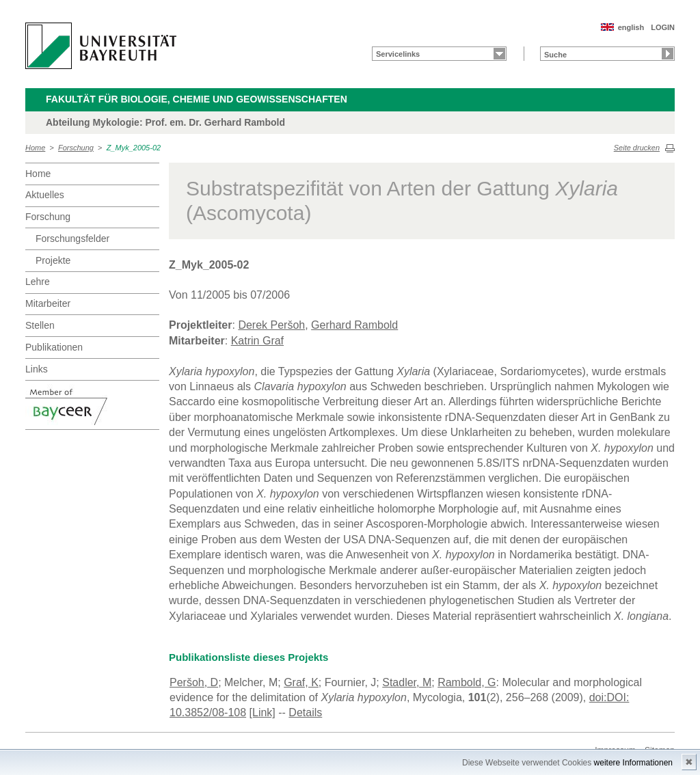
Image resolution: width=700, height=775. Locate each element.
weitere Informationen (633, 763)
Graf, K (301, 682)
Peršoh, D (194, 682)
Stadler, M (407, 682)
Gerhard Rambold (354, 325)
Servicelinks (398, 54)
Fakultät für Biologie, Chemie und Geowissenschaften (197, 99)
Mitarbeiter (48, 303)
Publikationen (54, 347)
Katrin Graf (257, 341)
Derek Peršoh (271, 325)
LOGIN (663, 27)
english (631, 27)
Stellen (40, 325)
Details (305, 712)
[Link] (262, 712)
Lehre (38, 282)
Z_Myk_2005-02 (134, 148)
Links (37, 369)
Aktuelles (45, 195)
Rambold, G (467, 682)
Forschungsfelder (72, 239)
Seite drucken (637, 148)
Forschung (76, 148)
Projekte (53, 260)
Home (35, 148)
